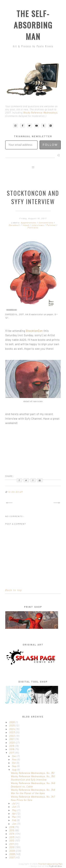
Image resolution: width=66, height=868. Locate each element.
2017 (12, 753)
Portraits (33, 227)
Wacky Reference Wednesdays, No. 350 (33, 776)
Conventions (46, 223)
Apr (14, 814)
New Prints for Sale (22, 800)
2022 (12, 736)
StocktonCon (34, 331)
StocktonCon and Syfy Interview (29, 780)
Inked (26, 225)
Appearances (29, 223)
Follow (50, 145)
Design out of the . (47, 866)
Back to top (14, 590)
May (15, 810)
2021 (12, 739)
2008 (12, 854)
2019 (12, 746)
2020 (12, 743)
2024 (12, 729)
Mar (15, 817)
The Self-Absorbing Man (33, 25)
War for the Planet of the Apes (28, 793)
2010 (12, 847)
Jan (15, 824)
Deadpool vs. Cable (22, 787)
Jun (15, 807)
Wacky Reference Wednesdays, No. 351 (33, 773)
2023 (12, 732)
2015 (12, 830)
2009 (12, 851)
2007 (12, 857)
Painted (51, 225)
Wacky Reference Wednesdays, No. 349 (33, 783)
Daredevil (15, 225)
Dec (15, 756)
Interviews (38, 225)
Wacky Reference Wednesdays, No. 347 (33, 797)
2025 (12, 726)
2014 (12, 834)
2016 (12, 827)
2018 (12, 749)
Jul (14, 803)
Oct (14, 763)
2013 (12, 837)
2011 (12, 844)
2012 (12, 841)
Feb (15, 820)
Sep (15, 766)
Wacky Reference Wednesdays (40, 113)
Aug (15, 770)
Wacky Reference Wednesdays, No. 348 (33, 790)
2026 (12, 722)
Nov (15, 759)
